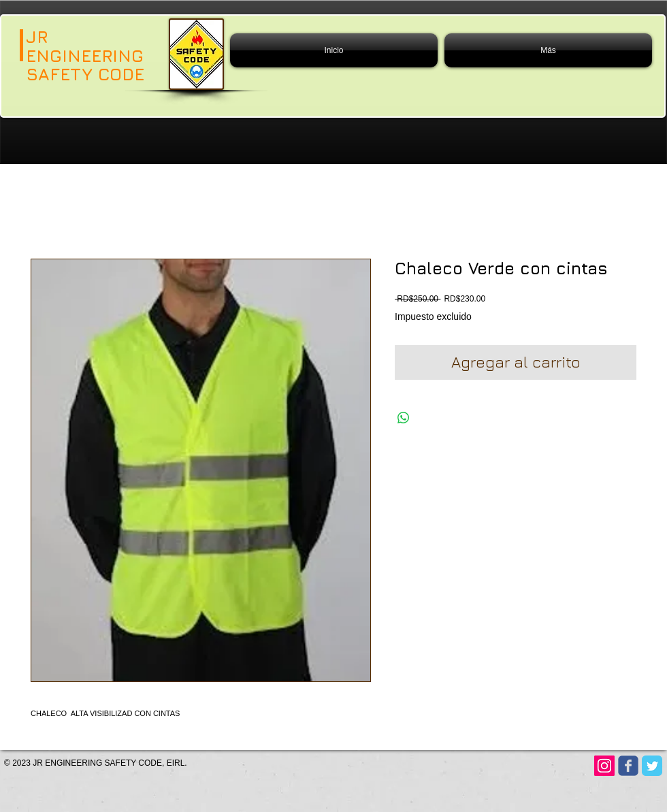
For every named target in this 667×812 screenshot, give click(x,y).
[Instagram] (604, 766)
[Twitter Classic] (652, 766)
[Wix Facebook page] (628, 766)
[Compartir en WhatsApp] (404, 418)
